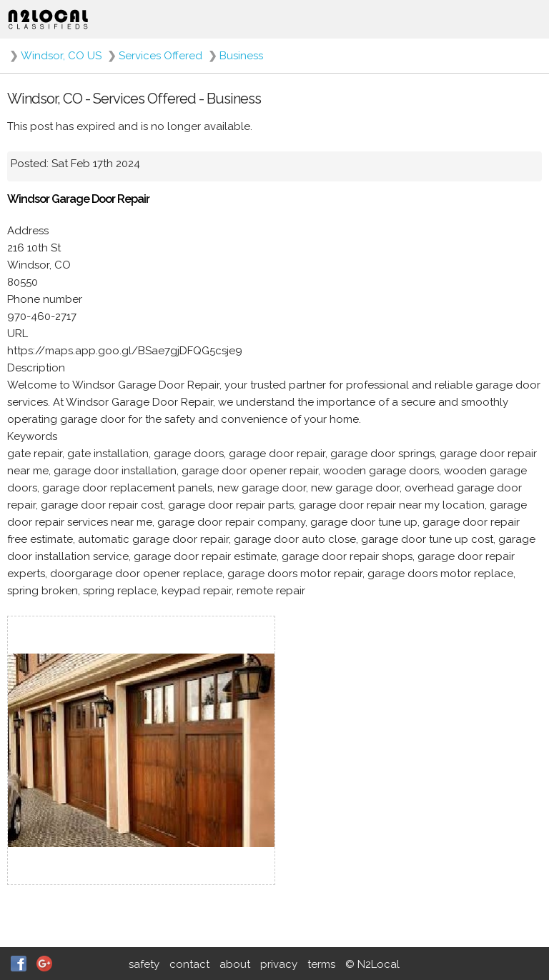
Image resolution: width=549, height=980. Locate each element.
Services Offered (160, 56)
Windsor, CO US (61, 56)
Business (241, 56)
